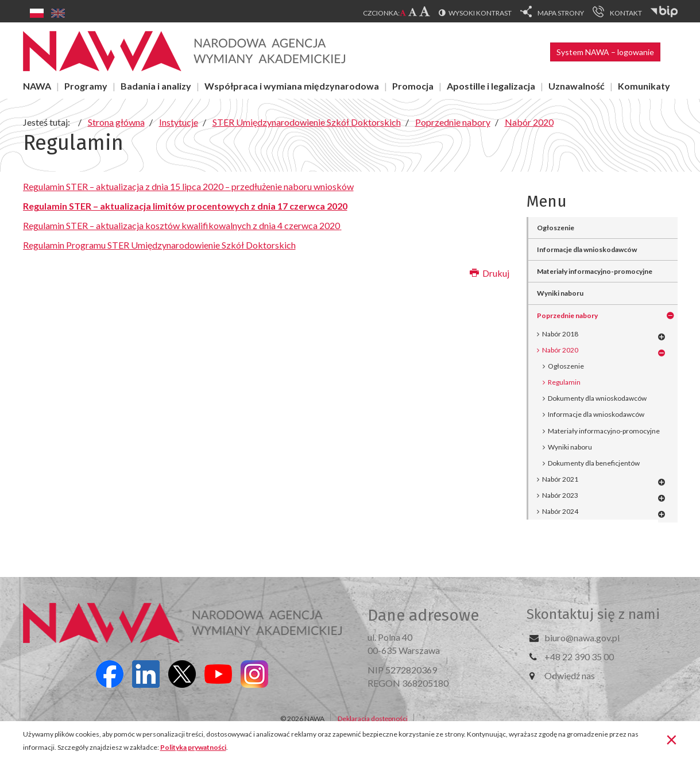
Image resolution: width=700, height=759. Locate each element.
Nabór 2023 (560, 495)
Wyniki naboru (560, 293)
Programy (86, 86)
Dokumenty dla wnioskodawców (597, 398)
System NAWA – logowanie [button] (605, 52)
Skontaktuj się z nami (593, 614)
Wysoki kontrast (480, 13)
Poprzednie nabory (567, 315)
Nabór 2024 (560, 511)
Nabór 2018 (560, 334)
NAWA (37, 86)
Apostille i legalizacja (491, 86)
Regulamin (564, 382)
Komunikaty (644, 86)
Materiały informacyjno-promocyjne (595, 271)
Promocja (413, 86)
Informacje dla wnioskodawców (587, 249)
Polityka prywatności (193, 747)
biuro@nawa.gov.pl (582, 638)
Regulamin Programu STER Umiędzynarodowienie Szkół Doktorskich (159, 245)
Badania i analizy (156, 86)
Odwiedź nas (570, 675)
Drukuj (490, 273)
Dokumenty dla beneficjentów (594, 463)
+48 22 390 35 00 (579, 657)
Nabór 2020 (560, 350)
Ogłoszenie (556, 228)
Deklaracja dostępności (373, 719)
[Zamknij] (672, 739)
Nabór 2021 (560, 479)
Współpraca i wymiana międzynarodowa (292, 86)
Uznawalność (577, 86)
